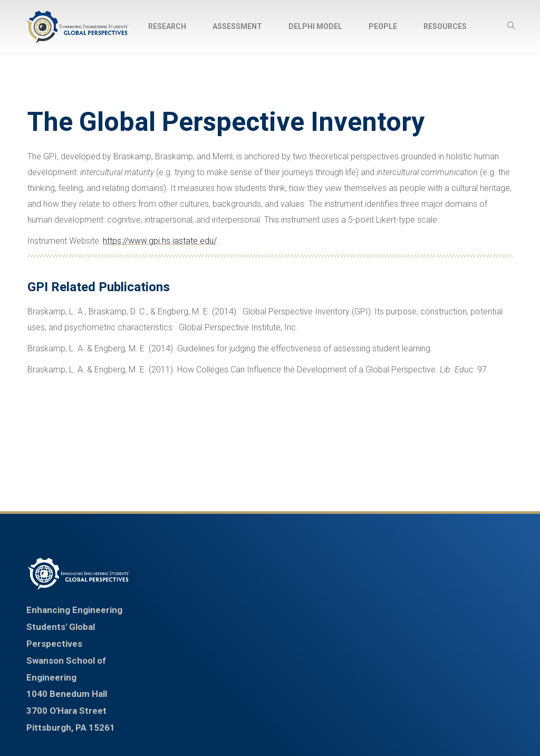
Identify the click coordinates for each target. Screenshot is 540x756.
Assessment (237, 26)
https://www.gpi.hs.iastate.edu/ (160, 241)
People (383, 26)
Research (167, 26)
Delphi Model (315, 26)
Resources (445, 26)
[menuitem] (167, 26)
